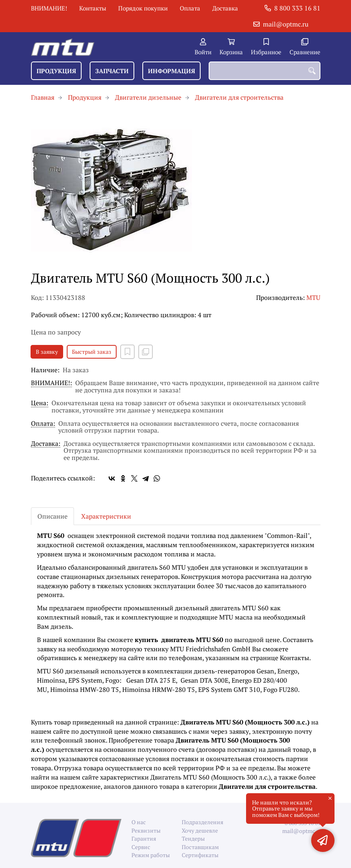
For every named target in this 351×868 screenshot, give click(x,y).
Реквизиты (146, 830)
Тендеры (193, 838)
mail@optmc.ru (286, 24)
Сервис (141, 847)
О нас (139, 822)
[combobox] (265, 71)
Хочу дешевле (200, 830)
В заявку (47, 352)
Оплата (190, 8)
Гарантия (144, 838)
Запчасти (112, 71)
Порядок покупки (143, 8)
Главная (43, 97)
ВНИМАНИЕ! (49, 8)
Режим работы (151, 855)
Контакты (93, 8)
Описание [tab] (52, 516)
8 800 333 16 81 (297, 8)
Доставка (225, 8)
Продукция (56, 71)
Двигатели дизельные (148, 97)
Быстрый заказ (92, 352)
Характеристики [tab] (106, 516)
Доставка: (46, 444)
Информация (171, 71)
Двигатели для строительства (239, 97)
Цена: (40, 403)
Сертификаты (200, 855)
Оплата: (43, 424)
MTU (313, 298)
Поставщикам (200, 847)
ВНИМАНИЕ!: (51, 383)
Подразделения (201, 822)
